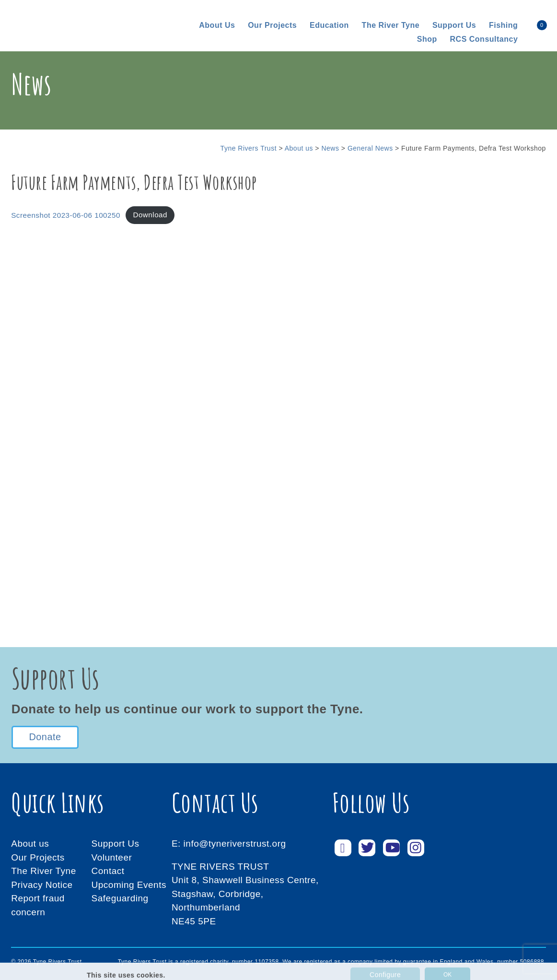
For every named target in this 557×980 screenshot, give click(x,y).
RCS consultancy (484, 39)
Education (329, 25)
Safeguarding (120, 898)
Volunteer (112, 857)
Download (150, 215)
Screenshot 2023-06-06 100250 (66, 215)
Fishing (503, 25)
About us (217, 25)
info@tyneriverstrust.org (235, 844)
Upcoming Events (129, 885)
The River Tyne (391, 25)
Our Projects (272, 25)
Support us (454, 25)
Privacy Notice (42, 885)
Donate (45, 737)
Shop (427, 39)
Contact (108, 871)
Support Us (116, 844)
